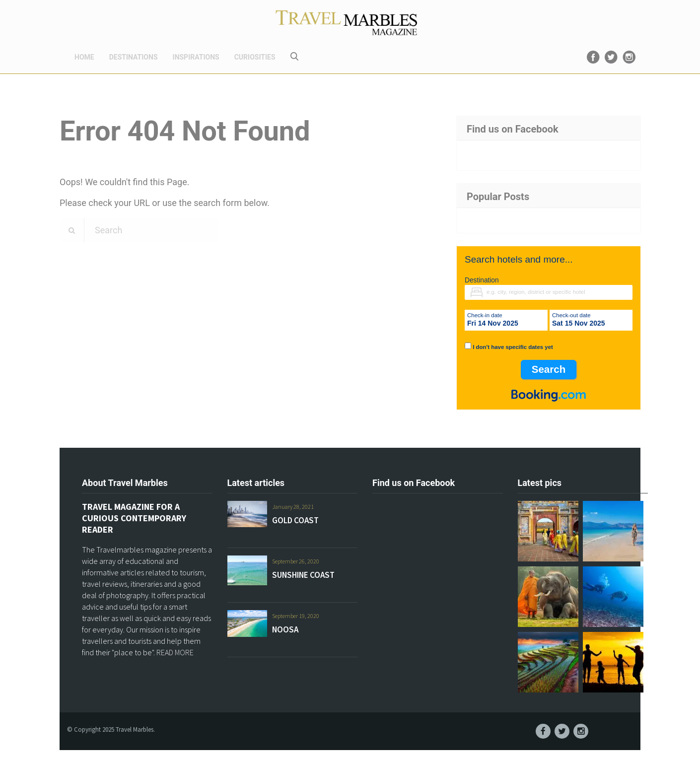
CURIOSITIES (255, 57)
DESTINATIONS (134, 57)
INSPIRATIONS (196, 57)
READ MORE (175, 652)
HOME (84, 57)
